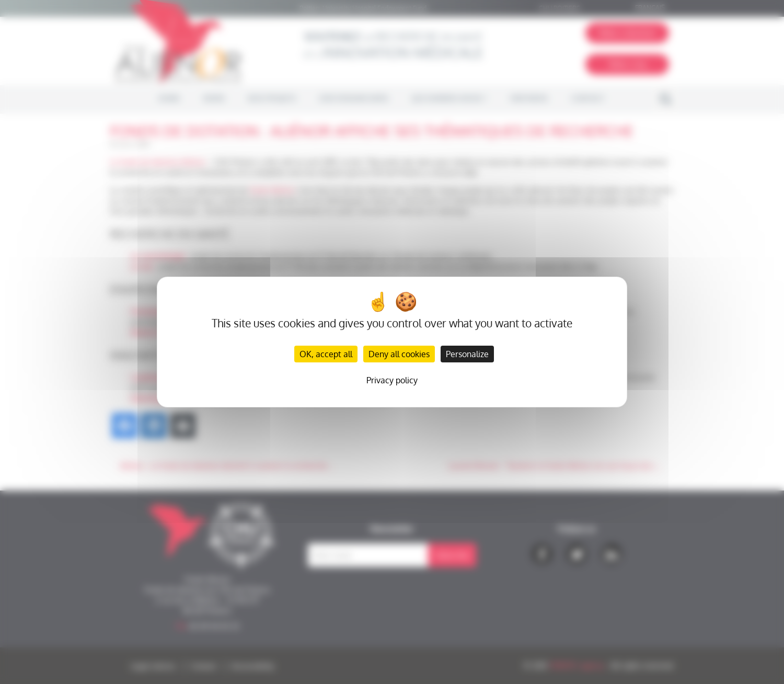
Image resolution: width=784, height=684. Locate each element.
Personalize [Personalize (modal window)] (467, 354)
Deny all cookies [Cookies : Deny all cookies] (399, 354)
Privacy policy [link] (392, 380)
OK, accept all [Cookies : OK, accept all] (326, 354)
